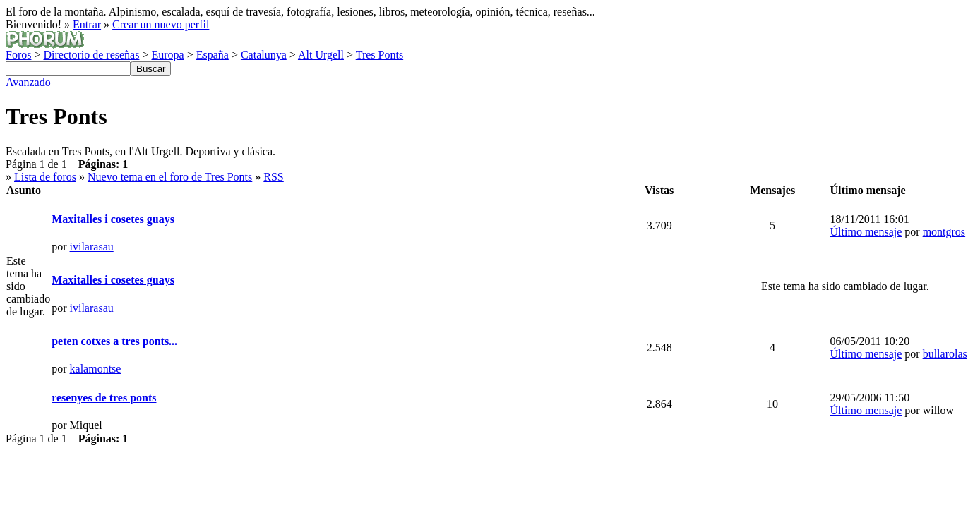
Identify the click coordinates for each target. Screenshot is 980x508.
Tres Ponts (380, 55)
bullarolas (945, 354)
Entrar (87, 24)
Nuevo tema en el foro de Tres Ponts (170, 177)
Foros (18, 55)
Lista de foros (45, 177)
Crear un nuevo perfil (161, 24)
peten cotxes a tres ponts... (114, 341)
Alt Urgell (321, 55)
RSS (273, 177)
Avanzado (28, 82)
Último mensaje (866, 232)
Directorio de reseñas (91, 55)
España (213, 55)
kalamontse (96, 369)
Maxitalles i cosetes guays (113, 219)
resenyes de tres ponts (104, 398)
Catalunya (264, 55)
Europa (167, 55)
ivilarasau (92, 247)
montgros (944, 232)
